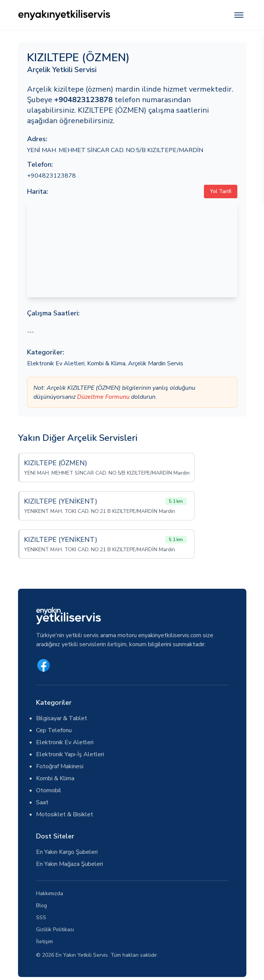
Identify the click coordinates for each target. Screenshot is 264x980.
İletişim (45, 942)
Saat (42, 802)
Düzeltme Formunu (103, 397)
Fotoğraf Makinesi (60, 766)
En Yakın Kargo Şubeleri (67, 852)
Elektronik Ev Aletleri (56, 363)
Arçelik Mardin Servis (156, 363)
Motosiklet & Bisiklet (65, 814)
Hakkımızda (50, 893)
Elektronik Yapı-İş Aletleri (70, 754)
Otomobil (49, 790)
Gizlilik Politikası (55, 929)
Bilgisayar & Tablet (62, 718)
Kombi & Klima (106, 363)
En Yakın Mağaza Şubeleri (69, 864)
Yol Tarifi (221, 191)
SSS (41, 917)
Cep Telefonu (54, 730)
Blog (41, 905)
